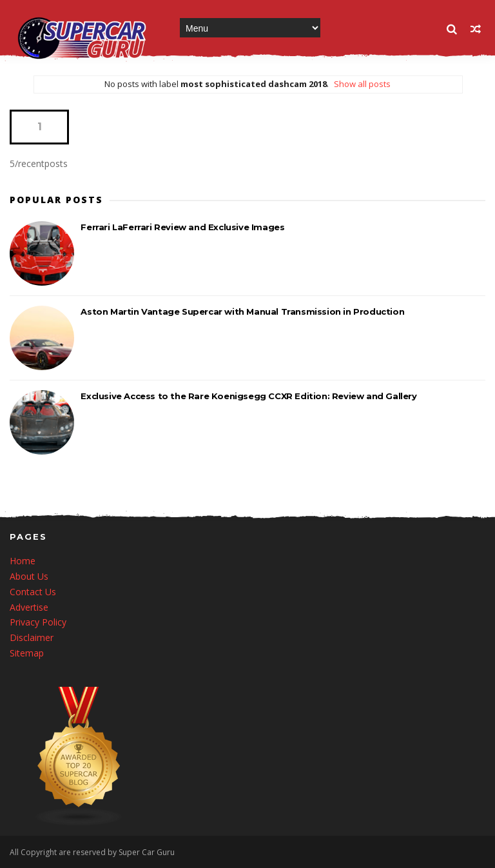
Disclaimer (32, 637)
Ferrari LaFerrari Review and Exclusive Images (182, 227)
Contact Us (33, 592)
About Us (29, 576)
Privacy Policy (38, 622)
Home (23, 561)
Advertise (29, 607)
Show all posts (362, 84)
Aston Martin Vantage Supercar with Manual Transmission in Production (242, 311)
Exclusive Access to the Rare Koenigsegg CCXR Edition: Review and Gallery (248, 396)
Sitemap (27, 653)
